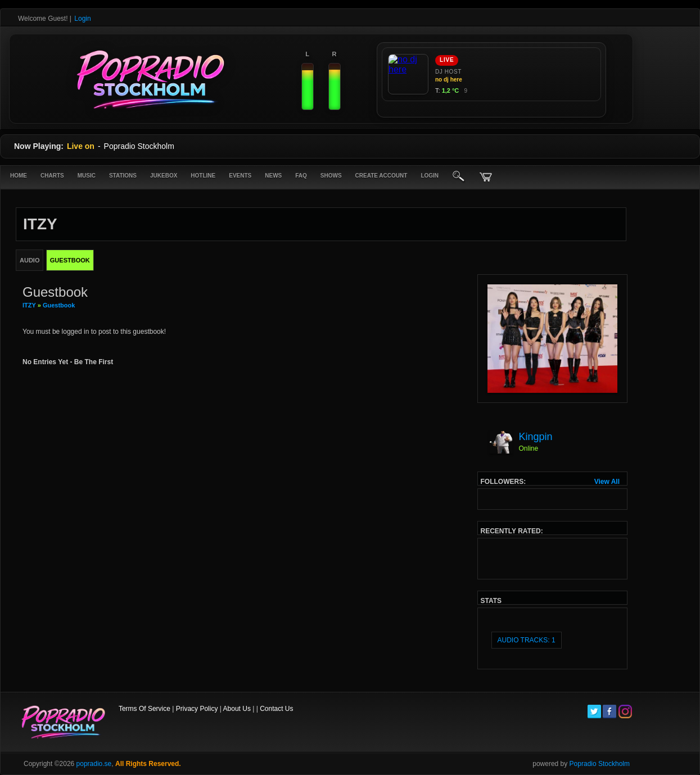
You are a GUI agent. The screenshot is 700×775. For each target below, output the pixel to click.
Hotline (203, 176)
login (430, 176)
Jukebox (164, 176)
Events (240, 176)
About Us (237, 709)
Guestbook (59, 305)
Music (87, 176)
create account (381, 176)
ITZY (29, 305)
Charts (52, 176)
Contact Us (276, 709)
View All (607, 482)
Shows (331, 176)
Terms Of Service (144, 709)
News (273, 176)
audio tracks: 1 (527, 640)
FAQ (301, 176)
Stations (123, 176)
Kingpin (536, 437)
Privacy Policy (197, 709)
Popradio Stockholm (600, 764)
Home (19, 176)
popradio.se (94, 764)
